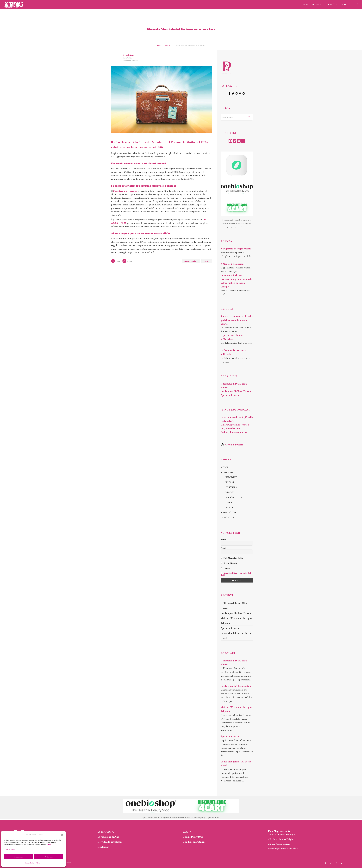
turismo (207, 261)
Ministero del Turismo (125, 191)
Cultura (128, 61)
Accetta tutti (18, 857)
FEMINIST (231, 477)
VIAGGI (230, 492)
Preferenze (49, 857)
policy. (49, 844)
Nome (223, 539)
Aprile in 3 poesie (230, 395)
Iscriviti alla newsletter (110, 842)
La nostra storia (106, 832)
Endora (225, 568)
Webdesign (68, 863)
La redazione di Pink (108, 837)
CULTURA (231, 487)
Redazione (130, 55)
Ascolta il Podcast (232, 445)
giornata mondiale (191, 261)
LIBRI (229, 502)
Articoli (168, 45)
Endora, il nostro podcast (234, 432)
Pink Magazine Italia (232, 558)
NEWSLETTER (331, 4)
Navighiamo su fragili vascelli (236, 249)
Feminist (135, 61)
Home (159, 45)
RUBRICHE (317, 4)
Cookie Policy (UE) (193, 837)
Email (224, 548)
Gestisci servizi (10, 850)
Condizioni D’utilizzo (194, 842)
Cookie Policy (30, 863)
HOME (305, 4)
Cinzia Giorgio (229, 563)
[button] (62, 835)
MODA (229, 507)
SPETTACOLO (234, 497)
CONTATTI (345, 4)
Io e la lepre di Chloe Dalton (236, 391)
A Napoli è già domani (232, 264)
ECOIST (230, 482)
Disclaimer (103, 847)
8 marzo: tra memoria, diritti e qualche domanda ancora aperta (237, 320)
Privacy (38, 863)
